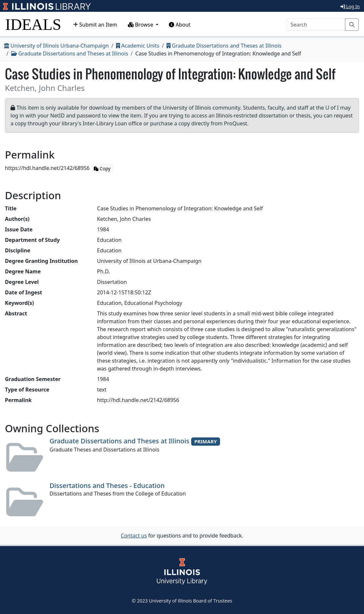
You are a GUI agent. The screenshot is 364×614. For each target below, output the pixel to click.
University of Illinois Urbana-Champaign (56, 46)
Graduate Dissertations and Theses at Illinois (224, 46)
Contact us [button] (134, 536)
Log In (350, 6)
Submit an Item (95, 25)
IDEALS (33, 24)
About (180, 25)
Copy (102, 169)
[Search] (316, 25)
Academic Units (138, 46)
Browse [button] (141, 25)
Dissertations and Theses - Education (107, 486)
